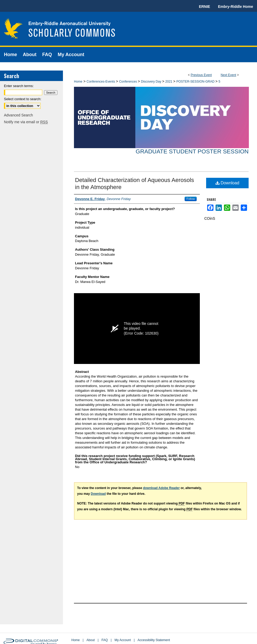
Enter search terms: (19, 86)
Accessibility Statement (154, 640)
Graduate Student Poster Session (192, 151)
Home (78, 82)
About (91, 640)
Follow (191, 199)
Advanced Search (18, 115)
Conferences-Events (101, 82)
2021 (169, 82)
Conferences (128, 82)
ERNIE (204, 7)
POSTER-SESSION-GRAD (196, 82)
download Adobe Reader (161, 488)
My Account (123, 640)
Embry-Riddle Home (235, 7)
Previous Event (201, 75)
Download (227, 183)
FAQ (105, 640)
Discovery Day (152, 82)
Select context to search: (23, 99)
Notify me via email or (26, 122)
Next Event (229, 75)
